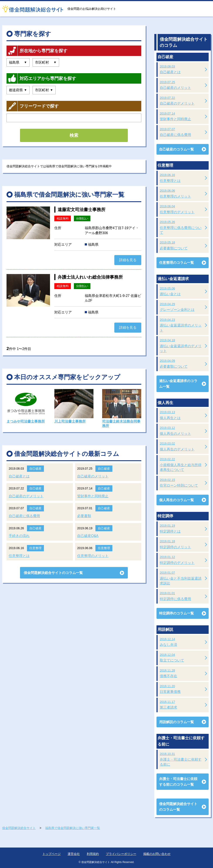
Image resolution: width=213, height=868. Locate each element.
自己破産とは (19, 476)
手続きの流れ (19, 536)
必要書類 (84, 516)
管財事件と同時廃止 (93, 496)
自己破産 (35, 469)
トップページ (52, 854)
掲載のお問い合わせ (157, 854)
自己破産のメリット (93, 476)
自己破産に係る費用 (24, 516)
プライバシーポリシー (121, 854)
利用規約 (93, 854)
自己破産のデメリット (26, 496)
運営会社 (74, 854)
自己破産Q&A (88, 536)
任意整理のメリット (93, 556)
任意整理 (35, 548)
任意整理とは (19, 556)
